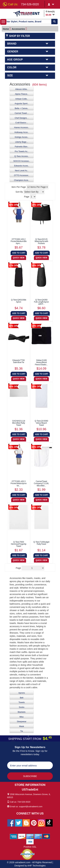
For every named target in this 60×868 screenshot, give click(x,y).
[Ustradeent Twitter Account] (19, 823)
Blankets (22, 712)
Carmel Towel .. (22, 113)
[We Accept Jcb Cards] (38, 836)
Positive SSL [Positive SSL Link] (30, 847)
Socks (22, 707)
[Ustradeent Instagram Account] (41, 823)
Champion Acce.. (22, 180)
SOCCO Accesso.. (22, 161)
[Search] (54, 22)
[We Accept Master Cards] (46, 836)
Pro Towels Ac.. (22, 151)
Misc (22, 717)
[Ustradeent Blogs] (26, 823)
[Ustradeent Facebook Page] (11, 823)
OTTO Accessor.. (22, 175)
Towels (22, 702)
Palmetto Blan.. (22, 147)
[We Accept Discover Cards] (22, 836)
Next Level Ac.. (22, 171)
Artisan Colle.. (22, 99)
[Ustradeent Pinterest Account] (34, 823)
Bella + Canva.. (22, 108)
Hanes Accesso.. (22, 127)
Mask (22, 726)
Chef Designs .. (22, 118)
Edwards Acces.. (22, 166)
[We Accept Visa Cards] (30, 841)
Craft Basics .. (22, 123)
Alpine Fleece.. (22, 94)
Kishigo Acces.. (22, 137)
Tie (22, 731)
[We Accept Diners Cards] (30, 836)
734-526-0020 (30, 4)
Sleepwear (22, 722)
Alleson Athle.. (22, 89)
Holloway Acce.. (22, 132)
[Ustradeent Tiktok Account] (49, 823)
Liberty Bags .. (22, 142)
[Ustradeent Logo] (28, 13)
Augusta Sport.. (22, 104)
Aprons (22, 693)
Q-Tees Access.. (22, 156)
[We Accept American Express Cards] (14, 836)
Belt (22, 698)
